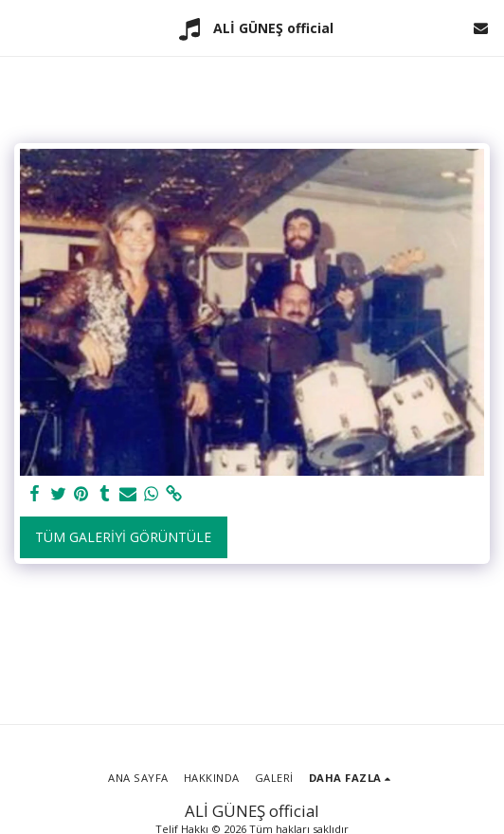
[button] (21, 27)
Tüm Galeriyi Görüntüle (123, 537)
